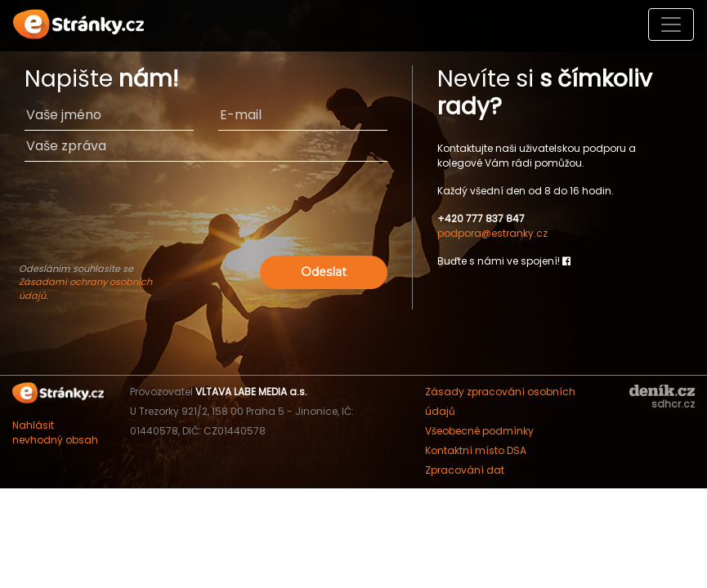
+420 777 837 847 (481, 218)
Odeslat (324, 272)
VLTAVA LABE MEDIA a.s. (251, 392)
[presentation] (206, 220)
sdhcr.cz (673, 404)
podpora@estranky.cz (492, 233)
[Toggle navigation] (671, 24)
